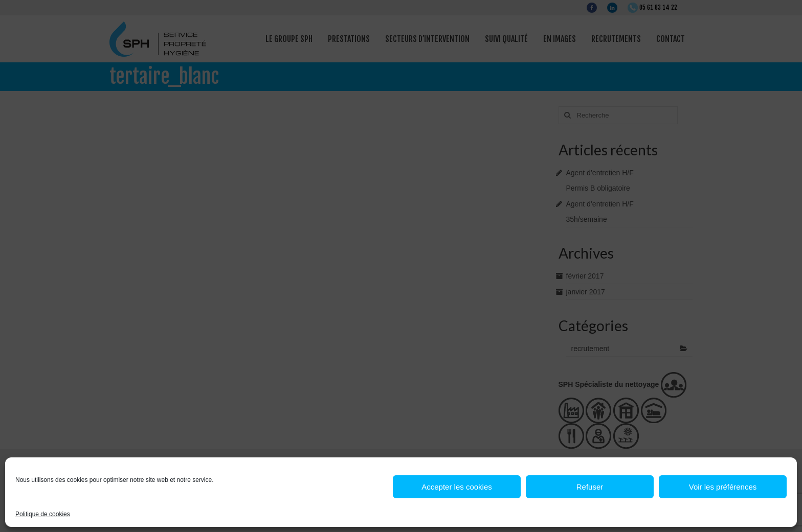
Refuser (590, 487)
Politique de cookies (43, 514)
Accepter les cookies (457, 487)
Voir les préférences (723, 487)
